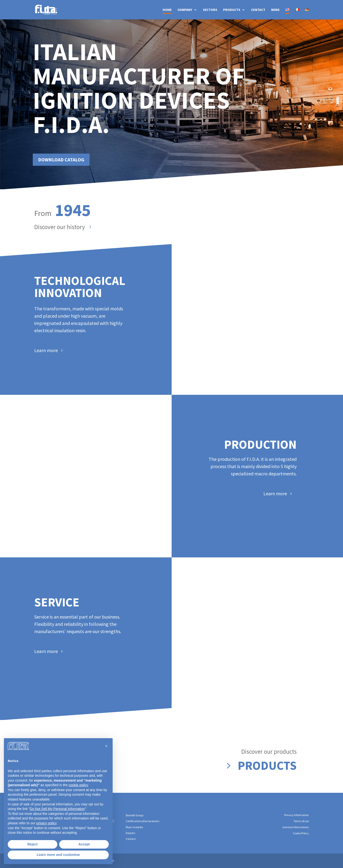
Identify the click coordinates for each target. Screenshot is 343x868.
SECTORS (210, 10)
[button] (106, 746)
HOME (167, 10)
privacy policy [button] (46, 823)
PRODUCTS (232, 10)
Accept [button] (84, 844)
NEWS (275, 10)
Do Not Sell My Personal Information (57, 809)
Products (267, 765)
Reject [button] (33, 844)
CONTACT (258, 10)
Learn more (46, 350)
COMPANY (185, 10)
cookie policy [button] (78, 785)
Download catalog (75, 153)
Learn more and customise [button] (58, 855)
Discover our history (60, 227)
